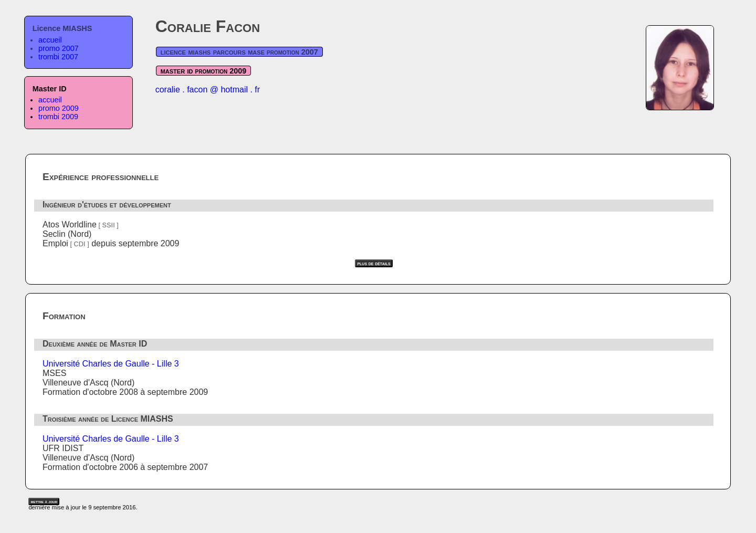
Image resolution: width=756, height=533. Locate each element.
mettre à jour (44, 501)
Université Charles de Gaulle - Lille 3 (111, 364)
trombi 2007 (58, 57)
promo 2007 (59, 48)
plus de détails (374, 263)
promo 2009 (59, 108)
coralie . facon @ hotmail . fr (208, 90)
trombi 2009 (58, 117)
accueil (50, 40)
